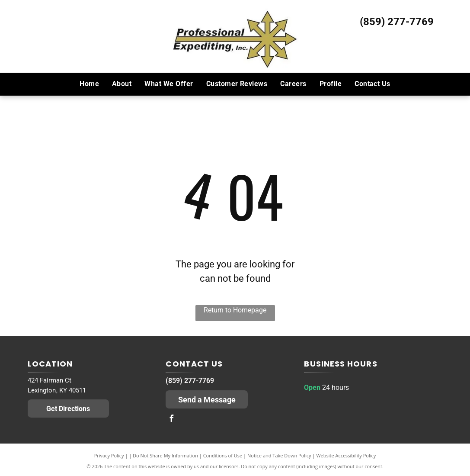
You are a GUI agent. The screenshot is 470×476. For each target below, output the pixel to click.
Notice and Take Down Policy (279, 455)
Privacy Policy (109, 455)
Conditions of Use (223, 455)
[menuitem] (89, 84)
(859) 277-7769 (397, 22)
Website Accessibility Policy (346, 455)
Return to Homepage (235, 310)
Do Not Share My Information (165, 455)
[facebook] (171, 420)
